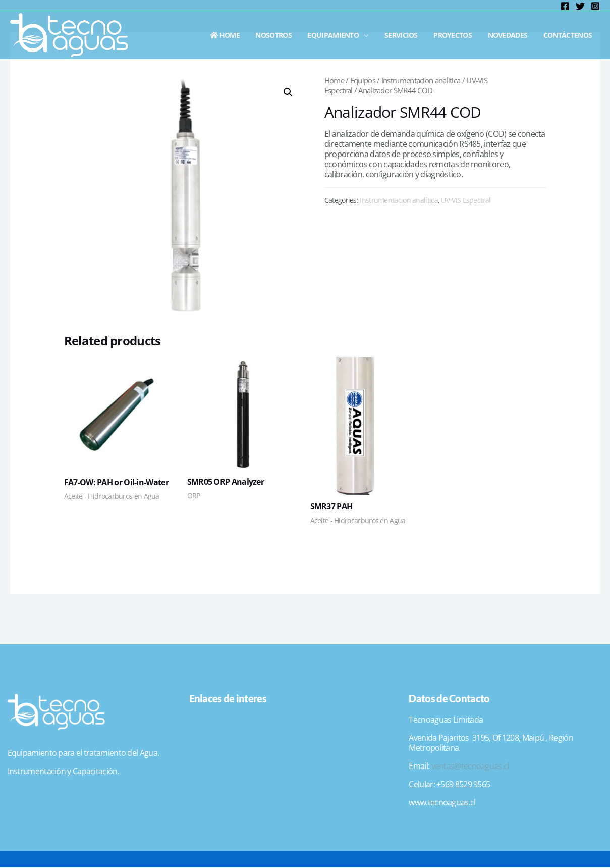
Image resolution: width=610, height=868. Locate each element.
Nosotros (281, 35)
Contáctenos (568, 35)
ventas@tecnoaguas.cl (470, 766)
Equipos (363, 80)
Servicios (406, 35)
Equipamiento (340, 35)
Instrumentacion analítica (421, 80)
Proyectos (456, 35)
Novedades (510, 35)
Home (234, 35)
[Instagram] (595, 6)
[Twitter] (580, 6)
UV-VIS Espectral (466, 200)
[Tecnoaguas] (69, 34)
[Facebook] (565, 6)
